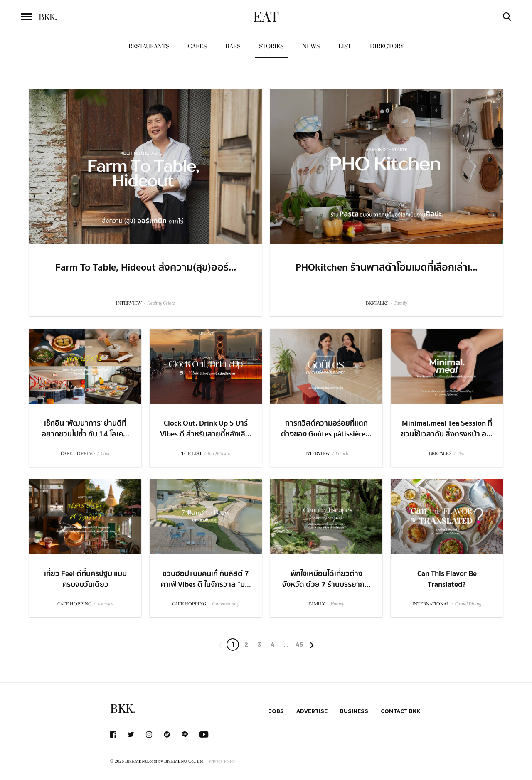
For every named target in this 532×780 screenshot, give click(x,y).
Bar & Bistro (219, 454)
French (342, 454)
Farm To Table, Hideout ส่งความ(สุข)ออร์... (146, 268)
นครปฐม (105, 604)
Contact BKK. (401, 711)
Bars (233, 46)
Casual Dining (468, 604)
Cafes (197, 46)
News (311, 46)
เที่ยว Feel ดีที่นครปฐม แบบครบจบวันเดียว (85, 579)
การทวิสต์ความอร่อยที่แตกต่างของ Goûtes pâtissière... (326, 428)
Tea (461, 454)
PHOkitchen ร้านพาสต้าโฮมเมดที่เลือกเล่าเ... (387, 268)
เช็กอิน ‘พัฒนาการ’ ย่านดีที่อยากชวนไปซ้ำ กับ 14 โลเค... (85, 428)
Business (354, 711)
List (345, 46)
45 (299, 644)
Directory (387, 46)
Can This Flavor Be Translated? (447, 579)
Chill (105, 454)
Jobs (276, 711)
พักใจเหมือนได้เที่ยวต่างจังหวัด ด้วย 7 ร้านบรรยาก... (326, 579)
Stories (271, 46)
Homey (338, 604)
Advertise (312, 711)
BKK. (123, 709)
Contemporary (226, 604)
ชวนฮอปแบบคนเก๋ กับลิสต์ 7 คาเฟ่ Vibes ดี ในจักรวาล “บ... (206, 579)
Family (401, 303)
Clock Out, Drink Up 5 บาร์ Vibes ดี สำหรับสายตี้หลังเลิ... (206, 428)
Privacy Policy (222, 761)
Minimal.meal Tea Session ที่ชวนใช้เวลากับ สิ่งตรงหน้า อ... (447, 428)
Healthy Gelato (161, 303)
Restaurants (149, 46)
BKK (48, 17)
